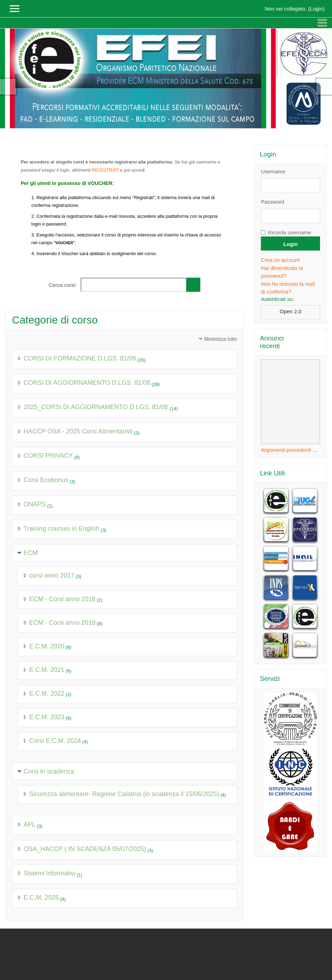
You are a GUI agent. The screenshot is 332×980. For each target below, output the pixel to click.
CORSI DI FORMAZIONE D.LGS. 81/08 (80, 358)
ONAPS (35, 504)
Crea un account (280, 260)
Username (273, 171)
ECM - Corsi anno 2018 (62, 599)
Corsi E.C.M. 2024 (55, 741)
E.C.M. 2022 (47, 694)
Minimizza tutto (221, 339)
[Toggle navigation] (322, 23)
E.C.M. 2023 (47, 717)
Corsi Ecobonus (46, 480)
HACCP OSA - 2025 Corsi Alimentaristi (78, 431)
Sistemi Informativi (49, 873)
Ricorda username (290, 232)
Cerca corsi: (63, 285)
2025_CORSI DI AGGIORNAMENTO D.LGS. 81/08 (97, 407)
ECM (31, 553)
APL (30, 825)
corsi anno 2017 (52, 575)
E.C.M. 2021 (47, 670)
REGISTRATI (105, 170)
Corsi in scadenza (49, 771)
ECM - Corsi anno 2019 (62, 623)
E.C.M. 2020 (47, 646)
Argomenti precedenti (286, 450)
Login (316, 9)
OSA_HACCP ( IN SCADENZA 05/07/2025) (85, 849)
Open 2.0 (290, 311)
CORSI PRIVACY (48, 456)
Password (273, 202)
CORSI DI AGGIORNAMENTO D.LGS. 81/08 (87, 383)
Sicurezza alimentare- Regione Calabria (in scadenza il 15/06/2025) (124, 794)
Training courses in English (61, 529)
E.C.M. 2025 (41, 898)
